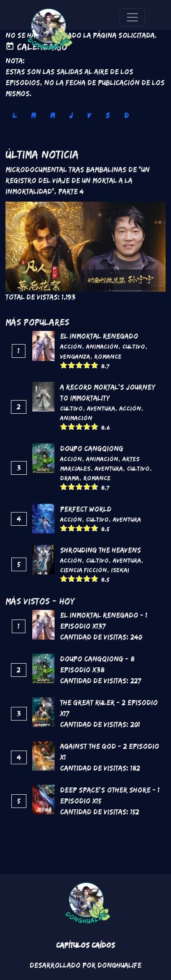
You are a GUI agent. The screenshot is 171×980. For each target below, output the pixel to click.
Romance (108, 356)
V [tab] (89, 115)
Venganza (75, 356)
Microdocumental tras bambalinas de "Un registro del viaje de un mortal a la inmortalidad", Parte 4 (78, 180)
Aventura (101, 408)
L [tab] (15, 115)
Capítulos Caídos (85, 945)
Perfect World (86, 509)
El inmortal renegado (99, 336)
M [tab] (33, 115)
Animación (102, 346)
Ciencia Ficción (83, 570)
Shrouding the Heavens (101, 550)
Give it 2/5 (72, 365)
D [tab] (126, 115)
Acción (71, 346)
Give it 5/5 (95, 365)
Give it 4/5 (87, 365)
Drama (70, 478)
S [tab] (108, 115)
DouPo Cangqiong (92, 449)
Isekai (120, 570)
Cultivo (134, 346)
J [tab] (71, 115)
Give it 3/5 (79, 365)
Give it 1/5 (64, 365)
